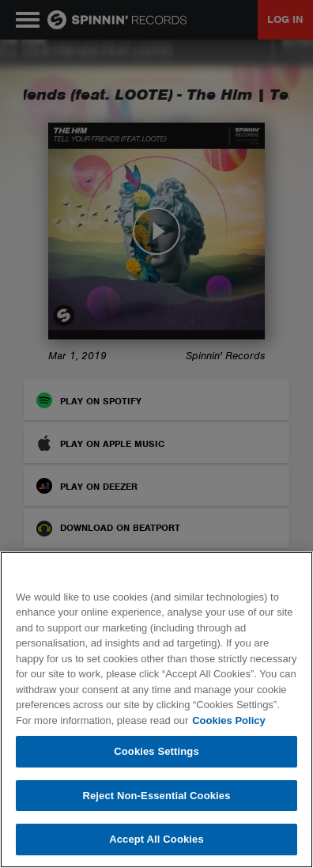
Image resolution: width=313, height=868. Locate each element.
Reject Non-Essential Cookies (156, 796)
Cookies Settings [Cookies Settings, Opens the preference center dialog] (156, 751)
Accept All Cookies (156, 839)
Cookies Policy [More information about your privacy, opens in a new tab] (228, 720)
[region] (156, 710)
